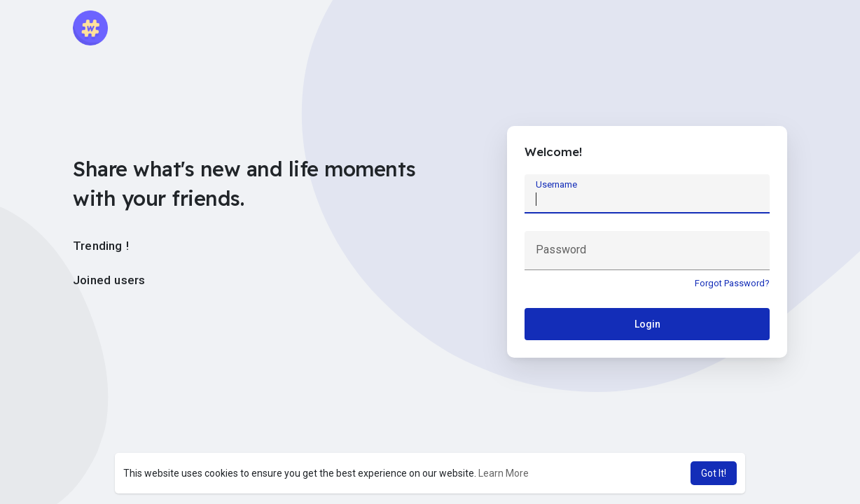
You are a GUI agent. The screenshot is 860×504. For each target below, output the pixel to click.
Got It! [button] (714, 473)
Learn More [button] (504, 473)
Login (647, 324)
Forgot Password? (732, 283)
